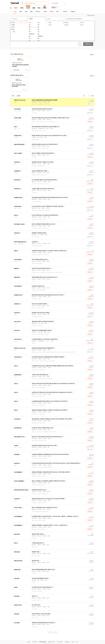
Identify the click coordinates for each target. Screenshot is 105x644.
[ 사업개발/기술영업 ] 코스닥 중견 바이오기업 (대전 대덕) (44, 339)
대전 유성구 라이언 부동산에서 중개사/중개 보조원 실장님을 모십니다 (47, 437)
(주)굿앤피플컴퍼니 (18, 472)
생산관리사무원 (35, 561)
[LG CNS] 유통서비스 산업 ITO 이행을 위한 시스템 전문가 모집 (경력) (47, 206)
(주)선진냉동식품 (18, 286)
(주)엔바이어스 (17, 304)
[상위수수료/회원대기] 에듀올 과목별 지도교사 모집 (43, 224)
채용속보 (45, 12)
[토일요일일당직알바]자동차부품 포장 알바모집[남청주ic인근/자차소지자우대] (49, 198)
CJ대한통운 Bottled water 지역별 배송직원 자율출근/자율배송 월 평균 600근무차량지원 (52, 366)
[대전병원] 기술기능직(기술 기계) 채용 (40, 313)
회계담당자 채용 (35, 552)
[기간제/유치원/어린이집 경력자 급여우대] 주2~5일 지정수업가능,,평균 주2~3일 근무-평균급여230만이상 (56, 463)
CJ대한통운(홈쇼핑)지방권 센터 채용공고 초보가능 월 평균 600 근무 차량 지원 (49, 401)
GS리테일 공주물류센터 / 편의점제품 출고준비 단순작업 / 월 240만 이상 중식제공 (50, 454)
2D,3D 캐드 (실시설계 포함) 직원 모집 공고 (41, 268)
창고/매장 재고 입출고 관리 (38, 286)
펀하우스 (16, 543)
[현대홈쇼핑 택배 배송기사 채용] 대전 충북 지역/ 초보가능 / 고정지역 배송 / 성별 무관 (51, 472)
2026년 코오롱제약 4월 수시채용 (39, 171)
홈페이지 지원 (90, 104)
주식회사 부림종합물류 (19, 481)
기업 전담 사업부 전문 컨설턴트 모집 (40, 375)
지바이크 (16, 215)
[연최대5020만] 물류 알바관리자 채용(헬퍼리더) (43, 348)
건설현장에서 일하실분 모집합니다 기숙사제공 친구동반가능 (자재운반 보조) (49, 251)
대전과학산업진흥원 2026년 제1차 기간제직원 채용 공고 (45, 144)
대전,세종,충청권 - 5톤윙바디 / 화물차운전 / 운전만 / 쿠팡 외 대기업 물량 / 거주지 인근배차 (52, 419)
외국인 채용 (65, 12)
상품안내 (92, 55)
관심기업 (18, 96)
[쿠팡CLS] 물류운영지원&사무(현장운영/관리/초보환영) (44, 100)
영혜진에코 (16, 268)
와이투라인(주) (17, 180)
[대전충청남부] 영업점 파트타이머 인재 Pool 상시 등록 (44, 446)
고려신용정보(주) (18, 357)
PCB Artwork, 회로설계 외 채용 (39, 304)
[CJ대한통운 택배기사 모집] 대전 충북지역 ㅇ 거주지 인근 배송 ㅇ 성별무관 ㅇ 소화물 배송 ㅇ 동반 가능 (55, 516)
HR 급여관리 (35, 242)
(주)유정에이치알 (18, 428)
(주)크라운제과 (17, 109)
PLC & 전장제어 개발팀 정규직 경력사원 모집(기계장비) (44, 180)
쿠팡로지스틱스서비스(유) (20, 100)
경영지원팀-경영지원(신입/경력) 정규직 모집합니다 (43, 623)
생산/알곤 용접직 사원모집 (38, 534)
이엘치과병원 (17, 277)
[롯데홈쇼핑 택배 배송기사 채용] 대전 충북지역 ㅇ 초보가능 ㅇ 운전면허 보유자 (49, 525)
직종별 (20, 12)
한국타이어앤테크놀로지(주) (20, 242)
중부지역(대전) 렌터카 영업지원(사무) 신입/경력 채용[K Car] (45, 127)
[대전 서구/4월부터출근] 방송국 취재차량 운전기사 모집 (44, 508)
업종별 (31, 12)
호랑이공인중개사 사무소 (19, 437)
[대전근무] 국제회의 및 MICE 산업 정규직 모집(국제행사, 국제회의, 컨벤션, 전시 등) (50, 118)
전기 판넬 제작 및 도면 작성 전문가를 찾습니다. (42, 587)
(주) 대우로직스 (17, 419)
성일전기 (16, 251)
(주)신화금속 (17, 596)
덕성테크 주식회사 (18, 605)
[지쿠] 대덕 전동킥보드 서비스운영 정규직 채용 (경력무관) (45, 215)
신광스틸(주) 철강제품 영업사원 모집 (40, 578)
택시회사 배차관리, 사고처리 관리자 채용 (41, 614)
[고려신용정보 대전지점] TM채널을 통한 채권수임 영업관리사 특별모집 (48, 357)
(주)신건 (16, 366)
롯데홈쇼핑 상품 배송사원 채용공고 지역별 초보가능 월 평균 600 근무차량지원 (49, 410)
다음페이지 (56, 632)
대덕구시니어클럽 (18, 153)
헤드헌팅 (52, 12)
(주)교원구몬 (17, 463)
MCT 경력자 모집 (36, 605)
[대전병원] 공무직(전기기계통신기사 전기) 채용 (42, 162)
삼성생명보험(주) (18, 375)
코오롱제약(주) (17, 171)
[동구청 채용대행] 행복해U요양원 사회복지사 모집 (43, 570)
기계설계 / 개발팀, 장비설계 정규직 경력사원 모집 (43, 189)
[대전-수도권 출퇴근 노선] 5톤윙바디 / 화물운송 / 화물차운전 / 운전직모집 (48, 481)
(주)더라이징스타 (18, 339)
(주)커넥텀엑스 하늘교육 (19, 224)
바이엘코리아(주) (18, 136)
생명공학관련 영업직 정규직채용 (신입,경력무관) (43, 322)
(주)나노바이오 (17, 322)
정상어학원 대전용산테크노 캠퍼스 (21, 490)
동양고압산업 (17, 534)
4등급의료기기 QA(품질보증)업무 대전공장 (42, 330)
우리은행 (16, 446)
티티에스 (16, 587)
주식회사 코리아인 (18, 508)
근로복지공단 (17, 162)
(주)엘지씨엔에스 (18, 206)
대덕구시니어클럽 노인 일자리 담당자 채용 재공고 (43, 153)
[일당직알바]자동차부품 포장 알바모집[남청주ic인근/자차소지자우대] (47, 295)
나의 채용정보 (72, 12)
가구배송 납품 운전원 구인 (38, 543)
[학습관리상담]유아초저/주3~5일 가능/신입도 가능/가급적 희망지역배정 (48, 499)
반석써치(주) (17, 330)
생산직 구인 (34, 596)
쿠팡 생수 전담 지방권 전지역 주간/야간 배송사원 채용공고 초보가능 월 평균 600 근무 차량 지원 (53, 384)
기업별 (26, 12)
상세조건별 (37, 12)
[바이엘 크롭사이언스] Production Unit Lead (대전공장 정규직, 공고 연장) (49, 136)
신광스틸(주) (17, 579)
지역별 (15, 12)
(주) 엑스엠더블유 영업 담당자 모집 (40, 260)
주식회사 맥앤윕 (17, 118)
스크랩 (28, 70)
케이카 (15, 127)
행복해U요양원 (17, 570)
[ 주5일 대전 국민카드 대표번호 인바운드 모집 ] (42, 428)
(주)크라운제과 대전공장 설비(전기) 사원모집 (42, 109)
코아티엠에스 (17, 454)
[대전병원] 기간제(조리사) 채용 (39, 233)
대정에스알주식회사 (18, 561)
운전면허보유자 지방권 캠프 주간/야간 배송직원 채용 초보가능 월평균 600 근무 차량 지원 (52, 392)
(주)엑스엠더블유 (18, 260)
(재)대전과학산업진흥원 (19, 144)
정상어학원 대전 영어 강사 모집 (39, 490)
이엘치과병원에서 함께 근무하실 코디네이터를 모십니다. (44, 277)
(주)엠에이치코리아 (18, 198)
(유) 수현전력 (17, 623)
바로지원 (90, 122)
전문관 (57, 12)
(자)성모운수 (17, 614)
